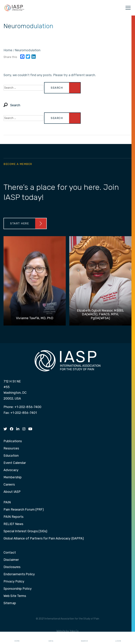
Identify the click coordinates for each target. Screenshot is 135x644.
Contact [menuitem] (10, 553)
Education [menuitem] (11, 456)
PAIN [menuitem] (7, 502)
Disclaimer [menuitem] (11, 560)
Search (84, 638)
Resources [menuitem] (11, 449)
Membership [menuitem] (13, 477)
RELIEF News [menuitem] (13, 524)
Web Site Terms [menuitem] (15, 596)
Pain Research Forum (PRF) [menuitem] (24, 510)
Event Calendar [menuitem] (15, 463)
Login (118, 638)
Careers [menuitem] (9, 485)
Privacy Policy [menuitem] (14, 582)
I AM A (51, 638)
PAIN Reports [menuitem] (13, 517)
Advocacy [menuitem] (11, 470)
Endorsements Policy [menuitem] (19, 574)
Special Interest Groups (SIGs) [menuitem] (25, 531)
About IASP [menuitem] (12, 492)
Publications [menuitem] (13, 441)
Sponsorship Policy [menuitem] (18, 589)
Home (17, 638)
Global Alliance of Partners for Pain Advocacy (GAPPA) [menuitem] (44, 539)
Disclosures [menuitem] (12, 567)
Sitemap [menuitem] (10, 603)
